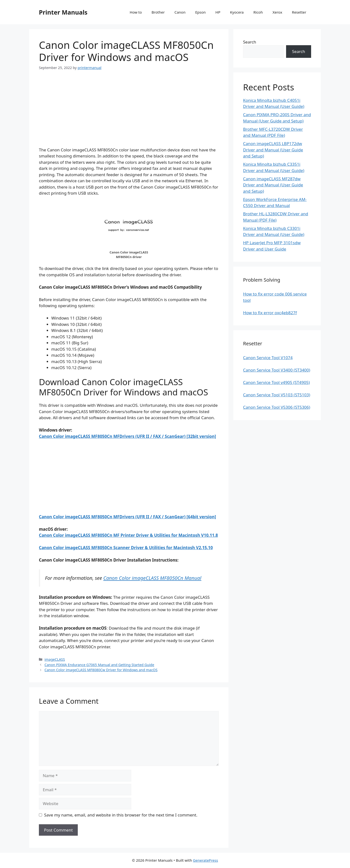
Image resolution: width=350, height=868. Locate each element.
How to (136, 12)
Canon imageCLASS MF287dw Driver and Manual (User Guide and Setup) (273, 185)
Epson (200, 12)
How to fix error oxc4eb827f (270, 313)
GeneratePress (206, 860)
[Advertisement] (129, 113)
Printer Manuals (63, 12)
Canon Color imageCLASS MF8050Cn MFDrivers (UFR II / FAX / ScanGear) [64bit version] (127, 517)
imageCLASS (55, 659)
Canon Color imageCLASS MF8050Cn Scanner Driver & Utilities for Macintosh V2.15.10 (126, 548)
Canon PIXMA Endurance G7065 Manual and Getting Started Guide (99, 665)
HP (218, 12)
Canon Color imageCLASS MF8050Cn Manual (152, 578)
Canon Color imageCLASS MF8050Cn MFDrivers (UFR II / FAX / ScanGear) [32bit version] (127, 436)
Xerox (277, 12)
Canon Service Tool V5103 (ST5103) (277, 395)
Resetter (299, 12)
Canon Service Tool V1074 (268, 358)
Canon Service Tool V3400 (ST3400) (277, 370)
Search (250, 42)
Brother (158, 12)
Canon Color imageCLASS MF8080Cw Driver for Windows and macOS (101, 670)
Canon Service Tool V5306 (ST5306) (277, 407)
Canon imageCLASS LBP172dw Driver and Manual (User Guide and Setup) (273, 150)
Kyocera (237, 12)
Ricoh (258, 12)
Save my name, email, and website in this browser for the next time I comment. (121, 815)
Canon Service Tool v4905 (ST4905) (276, 382)
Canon (180, 12)
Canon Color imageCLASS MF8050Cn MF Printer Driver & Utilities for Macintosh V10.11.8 (128, 535)
